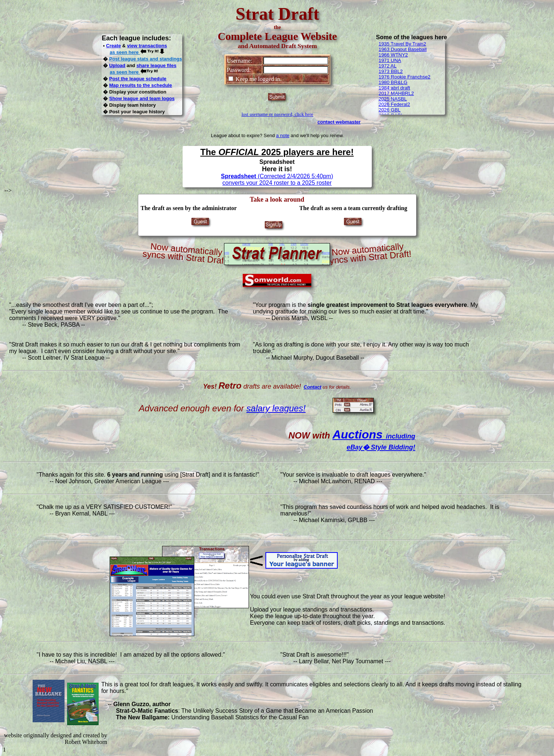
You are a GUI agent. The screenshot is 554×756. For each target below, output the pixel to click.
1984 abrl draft (395, 88)
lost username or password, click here (278, 114)
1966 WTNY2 (393, 55)
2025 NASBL (393, 99)
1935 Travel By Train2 (403, 44)
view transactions (147, 46)
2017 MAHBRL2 (396, 93)
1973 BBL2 (391, 71)
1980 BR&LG (393, 82)
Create (113, 46)
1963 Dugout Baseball (403, 49)
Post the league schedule (138, 79)
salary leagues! (276, 408)
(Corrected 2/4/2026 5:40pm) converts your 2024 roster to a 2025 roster (277, 179)
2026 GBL (390, 110)
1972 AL (388, 66)
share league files (156, 65)
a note (283, 135)
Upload (117, 65)
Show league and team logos (142, 98)
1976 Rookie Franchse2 (405, 77)
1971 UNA (390, 60)
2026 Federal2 (395, 104)
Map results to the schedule (141, 85)
